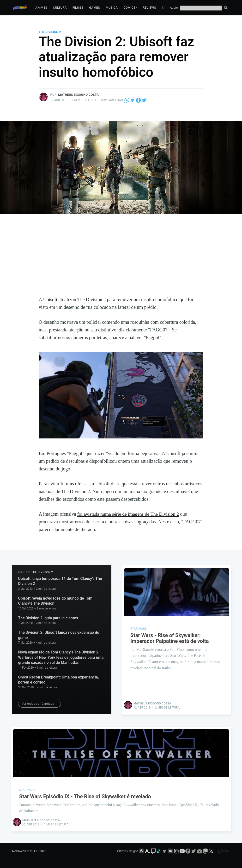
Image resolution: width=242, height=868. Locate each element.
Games (94, 8)
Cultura (60, 8)
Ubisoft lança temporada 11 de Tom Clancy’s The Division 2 (60, 581)
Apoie (174, 8)
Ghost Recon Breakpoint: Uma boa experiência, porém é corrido (58, 680)
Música (112, 8)
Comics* (130, 8)
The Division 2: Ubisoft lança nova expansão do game (59, 635)
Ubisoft (50, 299)
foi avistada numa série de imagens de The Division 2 (129, 514)
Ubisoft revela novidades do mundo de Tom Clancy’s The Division (55, 601)
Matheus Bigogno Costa (78, 95)
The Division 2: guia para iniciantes (48, 618)
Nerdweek (19, 851)
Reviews (149, 8)
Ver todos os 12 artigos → (40, 703)
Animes (41, 8)
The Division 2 (50, 32)
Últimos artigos (128, 851)
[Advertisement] (121, 260)
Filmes (78, 8)
